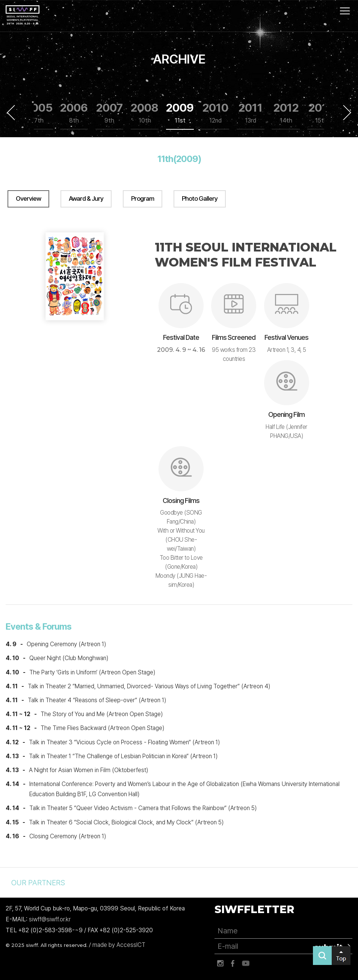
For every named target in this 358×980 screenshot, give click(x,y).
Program (143, 198)
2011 (251, 113)
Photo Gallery (200, 198)
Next (347, 112)
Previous (11, 112)
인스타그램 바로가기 (220, 963)
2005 (39, 113)
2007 (110, 113)
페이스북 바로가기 (233, 963)
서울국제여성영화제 (23, 15)
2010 (215, 113)
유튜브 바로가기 (246, 963)
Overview (28, 198)
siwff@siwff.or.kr (50, 919)
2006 (74, 113)
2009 (180, 113)
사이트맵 (345, 11)
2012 (286, 113)
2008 (145, 113)
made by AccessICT (119, 945)
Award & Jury (86, 198)
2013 (321, 113)
